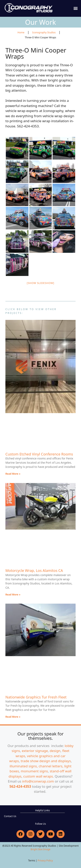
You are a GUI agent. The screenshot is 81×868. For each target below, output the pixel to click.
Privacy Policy (45, 861)
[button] (76, 8)
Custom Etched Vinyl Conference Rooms (39, 454)
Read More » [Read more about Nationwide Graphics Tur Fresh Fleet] (13, 717)
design (55, 751)
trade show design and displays (46, 761)
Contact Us (10, 816)
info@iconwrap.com (38, 781)
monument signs (34, 771)
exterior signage (35, 751)
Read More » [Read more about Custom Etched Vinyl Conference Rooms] (13, 474)
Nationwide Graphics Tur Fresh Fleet (36, 697)
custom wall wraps (38, 776)
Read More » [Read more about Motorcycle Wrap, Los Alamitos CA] (13, 595)
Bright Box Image (41, 849)
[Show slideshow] (41, 283)
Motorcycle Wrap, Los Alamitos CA (34, 570)
